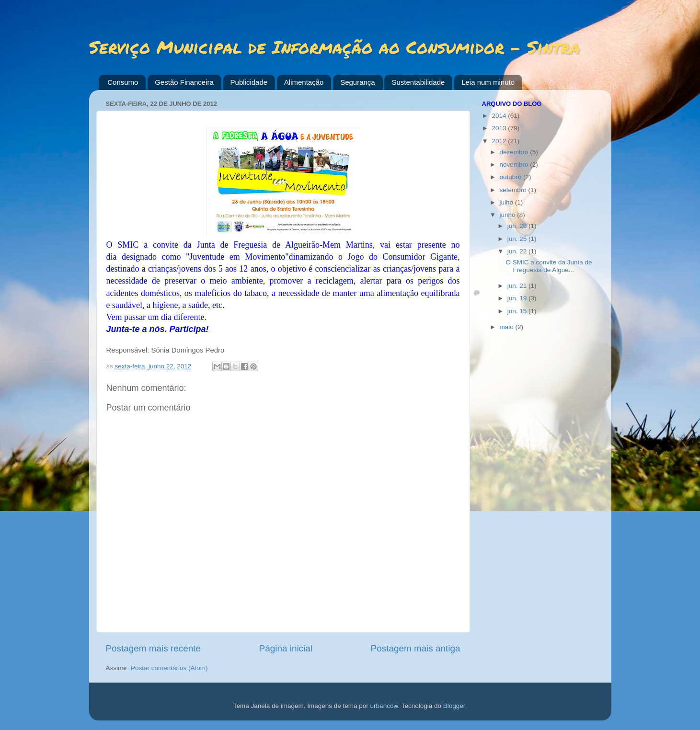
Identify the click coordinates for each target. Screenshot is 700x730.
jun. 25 (518, 239)
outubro (512, 177)
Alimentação (304, 82)
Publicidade (249, 82)
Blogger (454, 706)
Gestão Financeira (184, 82)
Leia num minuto (488, 82)
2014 (500, 116)
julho (507, 202)
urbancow (384, 706)
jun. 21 (518, 286)
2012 (500, 141)
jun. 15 (518, 311)
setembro (514, 190)
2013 (500, 128)
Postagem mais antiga (416, 648)
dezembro (515, 152)
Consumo (123, 82)
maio (508, 327)
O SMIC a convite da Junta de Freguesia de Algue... (549, 266)
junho (509, 215)
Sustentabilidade (418, 82)
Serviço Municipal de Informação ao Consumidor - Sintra (334, 47)
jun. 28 (518, 226)
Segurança (358, 82)
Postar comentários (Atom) (169, 668)
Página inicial (286, 648)
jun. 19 (518, 298)
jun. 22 (518, 251)
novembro (515, 165)
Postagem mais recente (153, 648)
